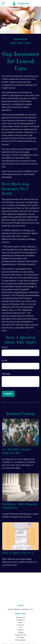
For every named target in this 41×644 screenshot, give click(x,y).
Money (21, 630)
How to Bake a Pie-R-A (18, 553)
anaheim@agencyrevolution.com (20, 609)
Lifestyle (20, 632)
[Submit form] (8, 394)
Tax (20, 627)
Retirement (20, 617)
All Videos (20, 637)
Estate (21, 622)
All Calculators (20, 640)
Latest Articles (20, 635)
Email (4, 361)
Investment (20, 620)
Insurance (20, 625)
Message (6, 374)
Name (5, 347)
